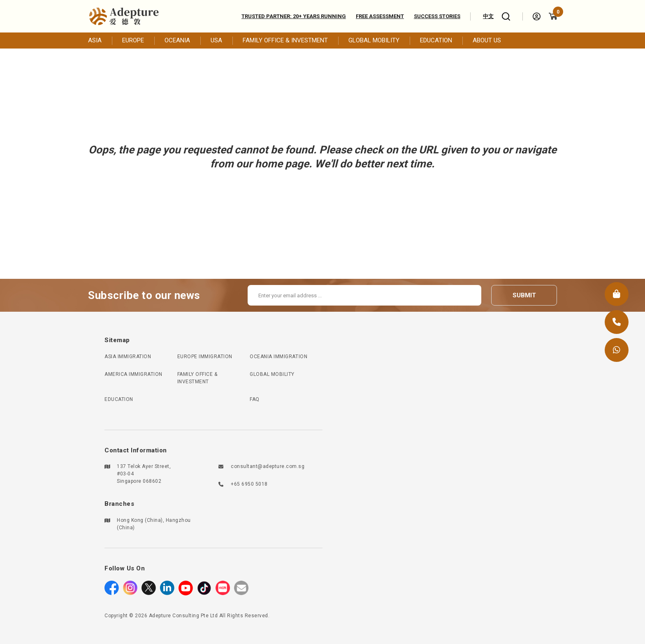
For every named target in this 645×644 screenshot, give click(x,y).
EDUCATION (436, 40)
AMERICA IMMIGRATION (133, 374)
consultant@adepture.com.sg (268, 466)
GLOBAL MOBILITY (374, 40)
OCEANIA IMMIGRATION (278, 357)
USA (216, 40)
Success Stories (437, 16)
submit (524, 295)
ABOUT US (487, 40)
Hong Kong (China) (140, 520)
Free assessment (380, 16)
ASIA (95, 40)
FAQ (255, 399)
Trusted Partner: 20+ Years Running (294, 16)
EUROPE (133, 40)
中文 (488, 16)
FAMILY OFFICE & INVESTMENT (285, 40)
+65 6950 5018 (249, 484)
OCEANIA (177, 40)
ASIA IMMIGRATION (128, 357)
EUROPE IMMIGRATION (205, 357)
